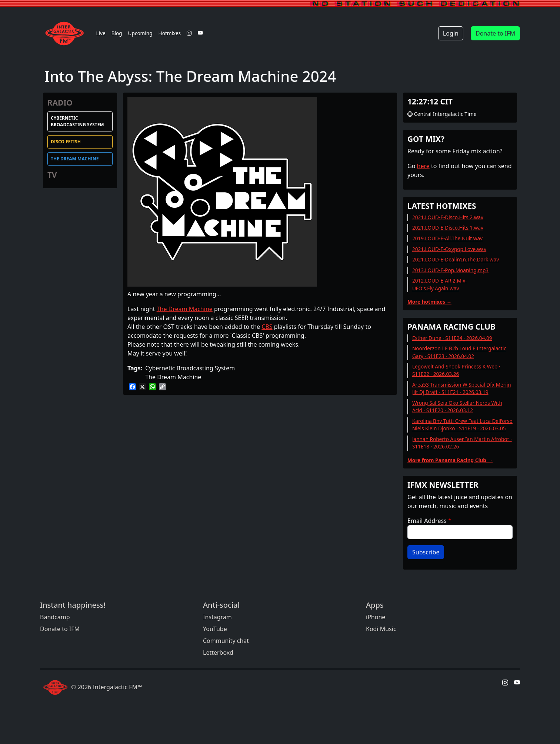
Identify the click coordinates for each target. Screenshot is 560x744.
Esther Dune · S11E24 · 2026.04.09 (452, 338)
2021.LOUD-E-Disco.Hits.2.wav (448, 217)
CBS (267, 327)
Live (101, 33)
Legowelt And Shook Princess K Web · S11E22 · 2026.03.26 (456, 370)
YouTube (215, 629)
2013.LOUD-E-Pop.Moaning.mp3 (450, 270)
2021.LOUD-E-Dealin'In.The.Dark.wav (456, 259)
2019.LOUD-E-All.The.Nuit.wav (447, 238)
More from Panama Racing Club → (450, 460)
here (423, 166)
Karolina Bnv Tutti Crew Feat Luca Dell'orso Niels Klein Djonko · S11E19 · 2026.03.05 (462, 425)
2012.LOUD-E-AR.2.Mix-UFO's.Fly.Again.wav (440, 284)
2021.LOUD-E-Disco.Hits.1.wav (448, 228)
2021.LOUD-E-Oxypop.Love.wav (449, 249)
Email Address (427, 521)
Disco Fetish (66, 142)
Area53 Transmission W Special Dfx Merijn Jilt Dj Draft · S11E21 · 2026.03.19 (462, 388)
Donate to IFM (495, 33)
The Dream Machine (75, 159)
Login (451, 33)
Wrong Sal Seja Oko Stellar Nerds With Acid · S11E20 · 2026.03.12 (457, 406)
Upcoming (140, 33)
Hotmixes (170, 33)
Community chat (226, 641)
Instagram (217, 617)
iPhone (376, 617)
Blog (117, 33)
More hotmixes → (429, 302)
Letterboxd (218, 653)
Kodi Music (381, 629)
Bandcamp (55, 617)
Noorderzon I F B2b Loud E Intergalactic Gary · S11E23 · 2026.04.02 (459, 352)
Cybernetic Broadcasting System (77, 121)
